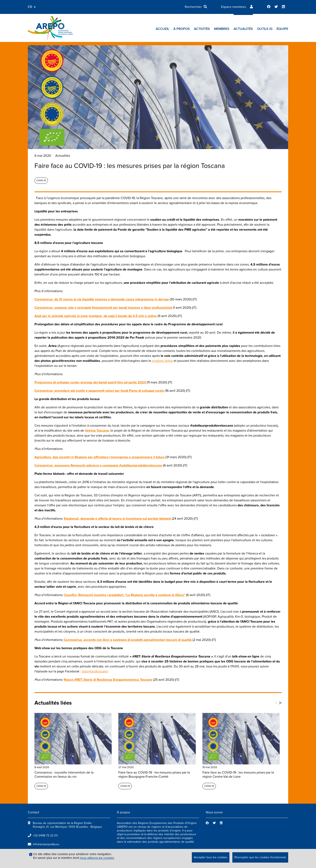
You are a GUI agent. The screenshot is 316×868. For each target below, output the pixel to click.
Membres (222, 29)
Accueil (162, 29)
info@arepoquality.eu (46, 844)
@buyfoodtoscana (95, 671)
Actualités (243, 29)
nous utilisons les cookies (97, 858)
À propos (182, 29)
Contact (34, 812)
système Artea (162, 361)
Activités (202, 29)
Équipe (282, 29)
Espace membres (233, 7)
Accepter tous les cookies (211, 857)
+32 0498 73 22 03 (45, 836)
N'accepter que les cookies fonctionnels (260, 857)
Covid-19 (41, 181)
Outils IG (265, 29)
